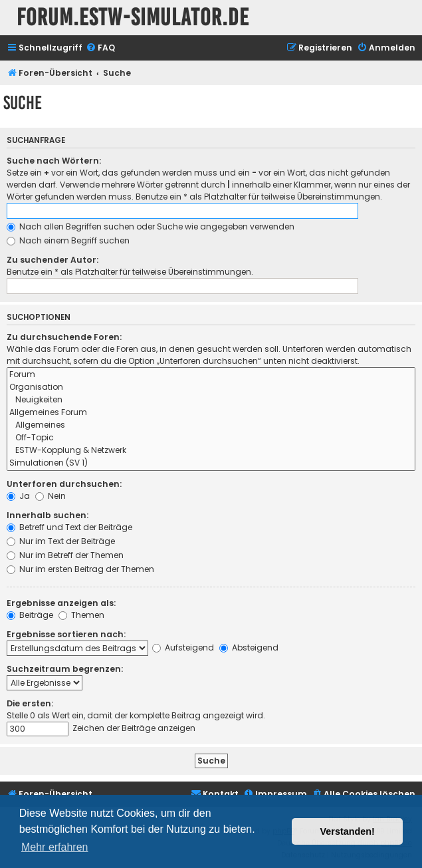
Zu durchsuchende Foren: (64, 337)
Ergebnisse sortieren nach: (66, 634)
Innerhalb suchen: (48, 515)
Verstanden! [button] (348, 831)
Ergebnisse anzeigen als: (61, 603)
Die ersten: (30, 703)
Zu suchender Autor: (53, 260)
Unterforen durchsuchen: (64, 484)
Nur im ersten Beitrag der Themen (80, 569)
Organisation (211, 387)
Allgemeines (211, 425)
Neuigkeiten (211, 400)
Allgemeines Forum (211, 413)
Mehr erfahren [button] (55, 847)
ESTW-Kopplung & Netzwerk (211, 451)
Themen (81, 615)
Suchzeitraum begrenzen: (65, 669)
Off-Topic (211, 438)
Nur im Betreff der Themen (65, 555)
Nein (51, 496)
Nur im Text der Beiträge (61, 541)
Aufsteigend (183, 648)
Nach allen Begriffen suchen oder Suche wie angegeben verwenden (151, 226)
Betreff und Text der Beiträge (69, 527)
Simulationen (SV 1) (211, 463)
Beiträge (30, 615)
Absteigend (249, 648)
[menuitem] (100, 48)
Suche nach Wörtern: (54, 161)
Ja (18, 496)
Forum (211, 375)
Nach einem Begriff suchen (68, 240)
